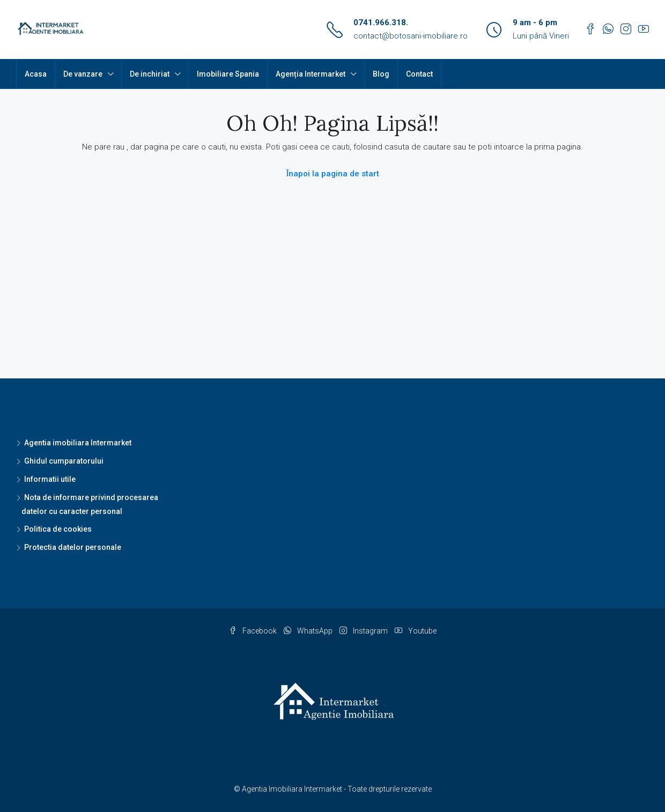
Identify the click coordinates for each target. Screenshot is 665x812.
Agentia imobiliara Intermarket (78, 443)
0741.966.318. (381, 23)
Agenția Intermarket (311, 74)
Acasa (36, 74)
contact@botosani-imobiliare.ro (411, 36)
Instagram (364, 631)
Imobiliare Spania (228, 74)
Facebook (254, 631)
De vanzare (83, 74)
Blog (381, 74)
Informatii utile (50, 479)
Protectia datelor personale (73, 547)
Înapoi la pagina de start (333, 174)
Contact (419, 74)
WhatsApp (309, 631)
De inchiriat (150, 74)
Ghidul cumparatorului (64, 461)
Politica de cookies (58, 529)
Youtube (416, 631)
